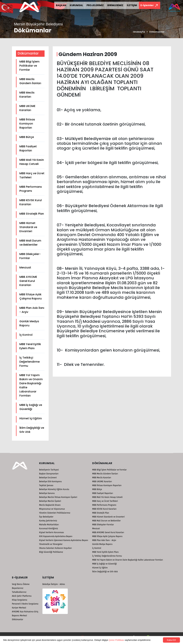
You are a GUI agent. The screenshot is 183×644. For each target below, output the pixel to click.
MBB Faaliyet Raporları (28, 148)
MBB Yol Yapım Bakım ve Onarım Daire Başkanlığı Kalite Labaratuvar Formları (31, 385)
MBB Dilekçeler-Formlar (30, 256)
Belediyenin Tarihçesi (49, 470)
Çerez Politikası (116, 640)
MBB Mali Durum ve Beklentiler (30, 243)
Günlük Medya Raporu (29, 323)
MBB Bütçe (27, 137)
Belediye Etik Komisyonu (50, 482)
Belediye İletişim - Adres (54, 584)
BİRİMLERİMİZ (115, 5)
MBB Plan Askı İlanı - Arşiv (32, 310)
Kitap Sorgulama (19, 600)
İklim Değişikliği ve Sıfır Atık (32, 430)
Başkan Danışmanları (49, 474)
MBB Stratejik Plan (32, 214)
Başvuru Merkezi (19, 616)
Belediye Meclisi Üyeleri (50, 501)
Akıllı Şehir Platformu (22, 596)
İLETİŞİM (132, 5)
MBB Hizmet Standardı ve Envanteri (28, 227)
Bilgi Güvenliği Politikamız (51, 552)
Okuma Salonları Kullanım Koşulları (55, 548)
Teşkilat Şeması (46, 485)
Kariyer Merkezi (19, 608)
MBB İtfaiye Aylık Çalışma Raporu (31, 296)
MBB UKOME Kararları (27, 108)
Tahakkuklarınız (19, 592)
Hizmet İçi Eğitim (31, 418)
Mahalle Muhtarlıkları (49, 525)
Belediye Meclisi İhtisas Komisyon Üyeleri (58, 497)
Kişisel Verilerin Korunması (52, 532)
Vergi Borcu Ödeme (21, 584)
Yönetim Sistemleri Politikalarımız (55, 513)
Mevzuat (25, 267)
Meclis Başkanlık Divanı (50, 505)
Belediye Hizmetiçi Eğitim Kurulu (54, 489)
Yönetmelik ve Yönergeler (51, 544)
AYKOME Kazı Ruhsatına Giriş (25, 612)
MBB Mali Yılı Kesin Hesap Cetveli (32, 162)
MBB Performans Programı (31, 189)
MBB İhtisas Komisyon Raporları (27, 124)
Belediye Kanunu (47, 493)
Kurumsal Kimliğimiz (49, 529)
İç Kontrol (26, 335)
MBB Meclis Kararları (27, 95)
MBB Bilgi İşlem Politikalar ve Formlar (29, 66)
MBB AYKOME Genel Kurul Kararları (28, 281)
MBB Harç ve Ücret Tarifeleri (32, 175)
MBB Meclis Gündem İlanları (30, 81)
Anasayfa (138, 32)
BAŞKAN (61, 5)
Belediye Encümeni (48, 478)
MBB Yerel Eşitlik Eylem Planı (30, 346)
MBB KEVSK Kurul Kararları (31, 202)
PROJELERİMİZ (95, 5)
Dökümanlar (157, 32)
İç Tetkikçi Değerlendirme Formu (30, 362)
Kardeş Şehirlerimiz (48, 521)
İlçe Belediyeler (46, 517)
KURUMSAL (76, 5)
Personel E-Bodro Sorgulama (25, 604)
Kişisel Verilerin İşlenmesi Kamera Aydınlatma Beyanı (64, 540)
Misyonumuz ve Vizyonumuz (52, 509)
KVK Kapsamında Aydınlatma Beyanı (56, 536)
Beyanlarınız (18, 588)
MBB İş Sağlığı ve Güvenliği (31, 407)
